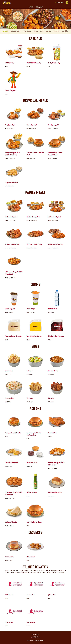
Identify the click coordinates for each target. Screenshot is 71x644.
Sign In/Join (59, 3)
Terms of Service (35, 635)
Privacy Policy (35, 636)
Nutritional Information (36, 638)
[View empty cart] (67, 3)
